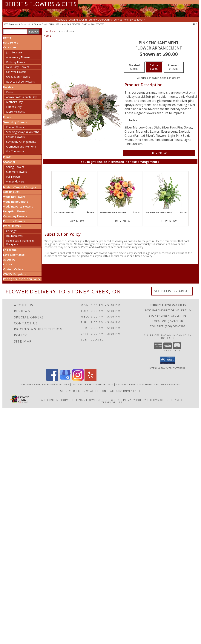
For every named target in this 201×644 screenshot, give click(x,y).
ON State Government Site (121, 391)
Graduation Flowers (18, 77)
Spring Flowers (15, 167)
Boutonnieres (14, 236)
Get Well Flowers (16, 72)
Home (7, 38)
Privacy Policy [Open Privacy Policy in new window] (135, 400)
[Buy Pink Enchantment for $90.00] (159, 153)
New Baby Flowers (18, 67)
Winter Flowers (15, 181)
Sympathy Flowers (15, 122)
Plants (7, 157)
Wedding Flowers (14, 197)
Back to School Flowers (20, 82)
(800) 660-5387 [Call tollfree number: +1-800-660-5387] (98, 24)
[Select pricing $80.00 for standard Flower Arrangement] (134, 67)
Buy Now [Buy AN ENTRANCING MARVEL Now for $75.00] (169, 221)
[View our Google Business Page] (65, 380)
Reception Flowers (15, 211)
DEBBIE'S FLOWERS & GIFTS (40, 4)
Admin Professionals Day (21, 97)
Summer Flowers (16, 172)
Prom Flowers (12, 226)
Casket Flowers (15, 137)
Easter (10, 92)
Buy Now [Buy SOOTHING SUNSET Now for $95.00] (76, 221)
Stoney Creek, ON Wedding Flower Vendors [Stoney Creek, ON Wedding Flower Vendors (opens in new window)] (148, 384)
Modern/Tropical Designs (20, 187)
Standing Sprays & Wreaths (23, 132)
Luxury (8, 264)
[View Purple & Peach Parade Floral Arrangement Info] (120, 191)
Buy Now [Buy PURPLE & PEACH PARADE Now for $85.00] (123, 221)
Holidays (9, 87)
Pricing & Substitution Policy (22, 279)
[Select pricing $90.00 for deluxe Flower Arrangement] (154, 67)
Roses (7, 117)
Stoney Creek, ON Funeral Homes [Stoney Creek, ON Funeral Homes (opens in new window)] (45, 384)
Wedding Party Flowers (18, 206)
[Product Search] (15, 32)
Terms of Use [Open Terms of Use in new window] (112, 402)
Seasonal (9, 162)
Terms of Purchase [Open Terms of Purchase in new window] (165, 400)
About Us (9, 260)
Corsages (12, 231)
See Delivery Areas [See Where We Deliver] (172, 291)
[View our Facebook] (52, 380)
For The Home (15, 151)
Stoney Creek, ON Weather (79, 391)
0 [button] (195, 24)
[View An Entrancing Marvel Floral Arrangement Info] (166, 191)
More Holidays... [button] (16, 112)
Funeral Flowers (16, 127)
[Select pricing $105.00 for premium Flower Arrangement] (174, 67)
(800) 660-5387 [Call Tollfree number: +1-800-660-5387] (175, 326)
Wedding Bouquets (16, 202)
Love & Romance (14, 255)
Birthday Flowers (16, 62)
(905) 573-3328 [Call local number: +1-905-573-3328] (74, 24)
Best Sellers (11, 42)
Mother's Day (14, 102)
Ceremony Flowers (15, 216)
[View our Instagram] (78, 380)
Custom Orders (13, 269)
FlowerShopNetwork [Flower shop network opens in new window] (103, 400)
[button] (168, 360)
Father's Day (14, 107)
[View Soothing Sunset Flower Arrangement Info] (74, 191)
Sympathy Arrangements (21, 142)
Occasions (10, 47)
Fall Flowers (13, 177)
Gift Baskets (11, 192)
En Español (10, 250)
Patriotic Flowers (14, 221)
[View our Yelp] (90, 380)
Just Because (14, 52)
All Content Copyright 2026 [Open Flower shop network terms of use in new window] (63, 400)
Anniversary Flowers (18, 57)
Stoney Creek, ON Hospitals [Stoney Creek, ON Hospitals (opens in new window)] (93, 384)
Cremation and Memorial (21, 147)
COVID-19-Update (15, 274)
